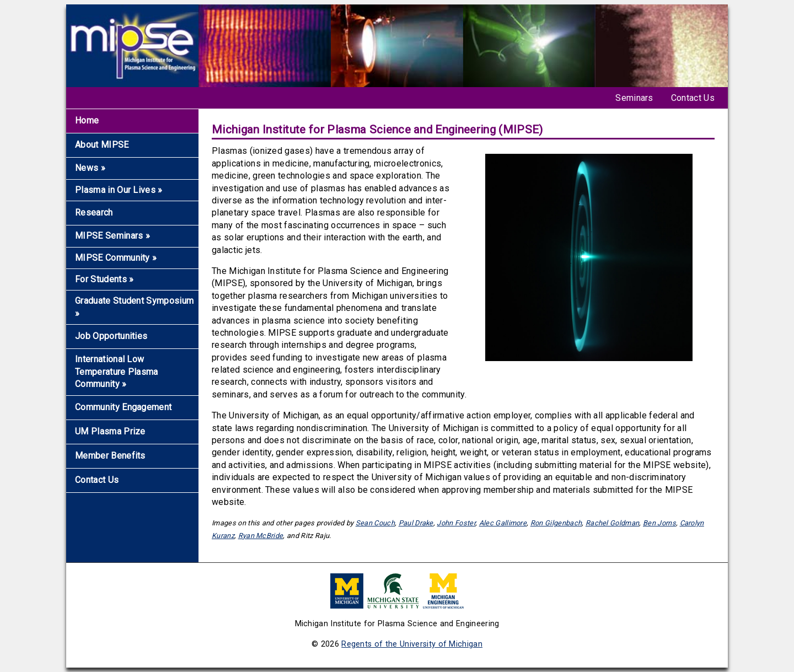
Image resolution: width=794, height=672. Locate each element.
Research (94, 213)
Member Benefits (110, 456)
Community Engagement (123, 407)
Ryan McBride (261, 536)
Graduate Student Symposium (134, 307)
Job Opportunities (111, 336)
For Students (104, 279)
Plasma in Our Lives (119, 190)
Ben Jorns (659, 523)
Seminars (634, 98)
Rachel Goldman (612, 523)
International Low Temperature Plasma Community (117, 372)
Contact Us (693, 98)
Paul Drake (416, 523)
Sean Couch (375, 523)
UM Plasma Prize (110, 431)
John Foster (456, 523)
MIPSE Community (116, 258)
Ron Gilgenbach (556, 523)
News (90, 168)
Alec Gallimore (503, 523)
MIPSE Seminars (112, 236)
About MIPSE (102, 145)
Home (87, 120)
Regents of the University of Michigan (412, 644)
